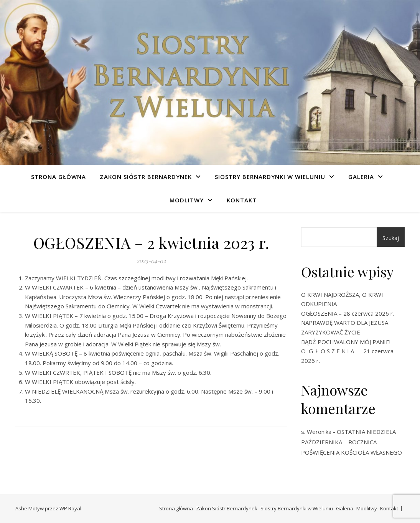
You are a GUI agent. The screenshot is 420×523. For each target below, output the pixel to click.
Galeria (361, 177)
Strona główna (58, 177)
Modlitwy (187, 200)
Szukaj (391, 238)
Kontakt (242, 200)
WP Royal (70, 508)
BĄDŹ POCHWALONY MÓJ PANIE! (346, 342)
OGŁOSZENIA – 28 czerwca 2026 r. (348, 313)
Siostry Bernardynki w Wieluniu (270, 177)
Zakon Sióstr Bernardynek (146, 177)
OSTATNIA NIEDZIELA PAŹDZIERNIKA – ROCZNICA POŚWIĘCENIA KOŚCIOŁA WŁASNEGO (352, 442)
